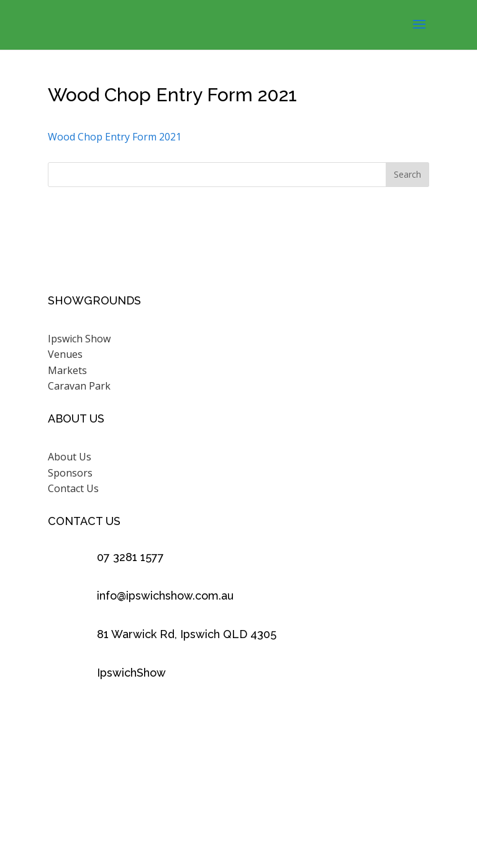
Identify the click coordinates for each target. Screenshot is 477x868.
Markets (67, 370)
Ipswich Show (79, 339)
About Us (70, 457)
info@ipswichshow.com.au (165, 596)
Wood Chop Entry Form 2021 (115, 137)
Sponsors (70, 473)
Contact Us (73, 488)
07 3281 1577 (130, 557)
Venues (65, 354)
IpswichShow (131, 673)
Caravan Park (79, 386)
